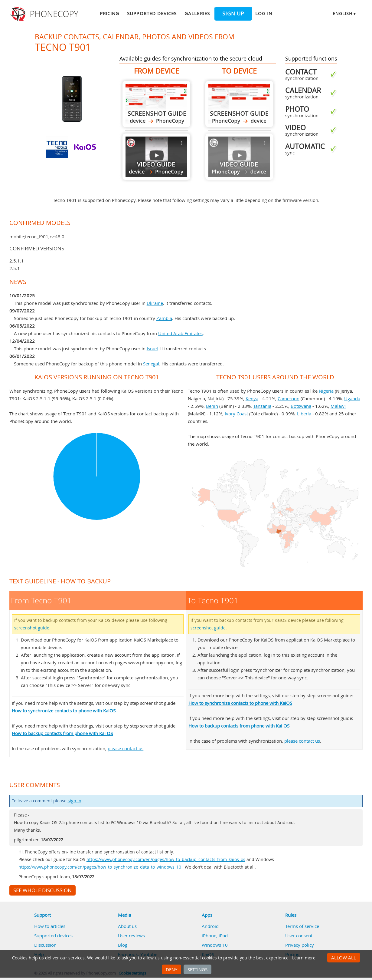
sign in (75, 801)
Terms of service (302, 926)
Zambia (164, 318)
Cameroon (289, 398)
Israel (152, 348)
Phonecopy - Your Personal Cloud (45, 14)
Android (210, 926)
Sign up (233, 14)
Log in (264, 13)
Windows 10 (215, 945)
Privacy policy (300, 945)
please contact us (126, 748)
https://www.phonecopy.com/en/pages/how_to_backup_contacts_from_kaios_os (166, 860)
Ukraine (155, 303)
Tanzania (262, 406)
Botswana (301, 406)
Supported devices (152, 13)
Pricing (109, 13)
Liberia (304, 414)
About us (127, 926)
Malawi (338, 406)
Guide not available (239, 157)
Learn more (304, 958)
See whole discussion (42, 890)
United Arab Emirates (180, 333)
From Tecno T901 (156, 104)
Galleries (197, 13)
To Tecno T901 (239, 104)
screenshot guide (32, 628)
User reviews (131, 935)
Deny (171, 969)
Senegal (151, 364)
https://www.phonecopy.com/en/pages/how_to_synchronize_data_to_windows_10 (100, 867)
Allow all (344, 958)
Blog (123, 945)
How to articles (50, 926)
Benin (212, 406)
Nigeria (326, 391)
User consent (299, 935)
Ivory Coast (236, 414)
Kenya (252, 398)
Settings (197, 969)
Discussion (45, 945)
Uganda (352, 398)
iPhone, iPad (215, 935)
